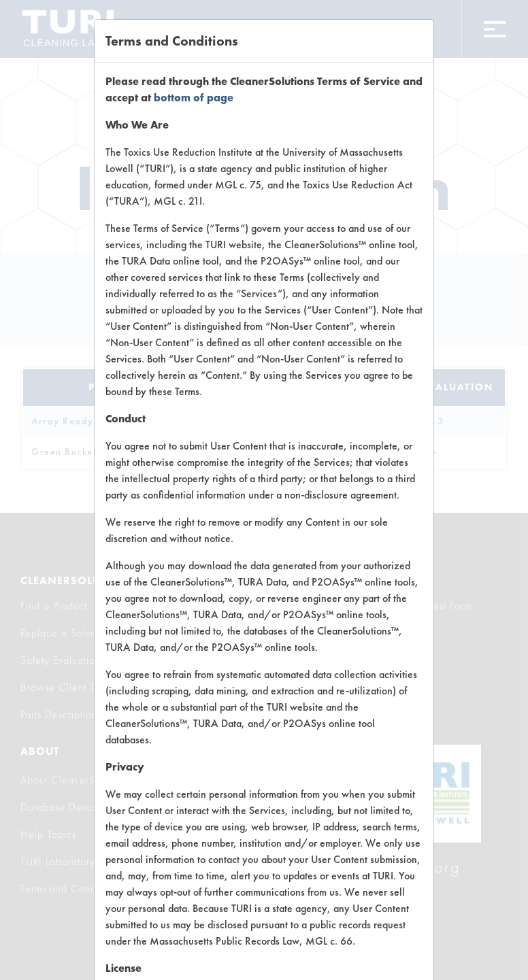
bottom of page (194, 98)
